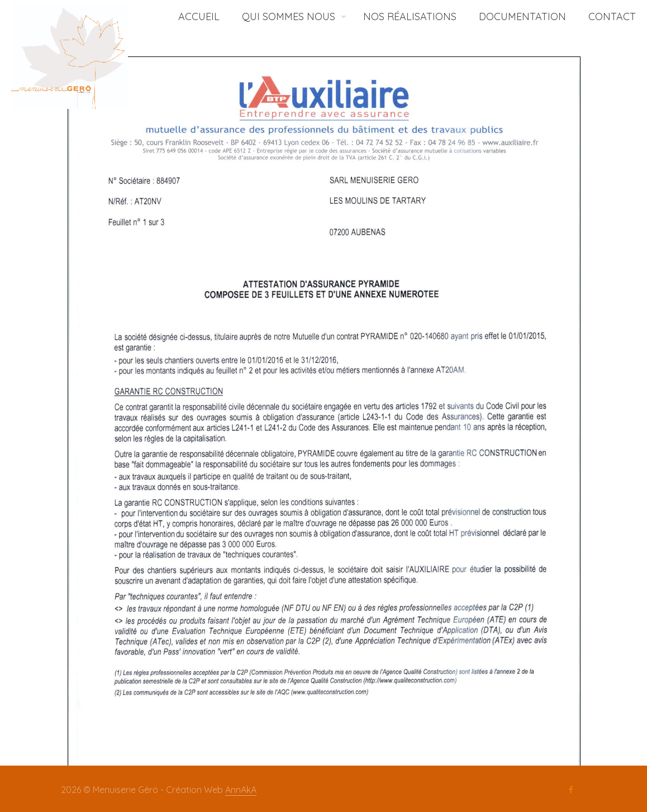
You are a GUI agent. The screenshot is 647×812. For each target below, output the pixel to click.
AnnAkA (241, 790)
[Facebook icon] (571, 790)
